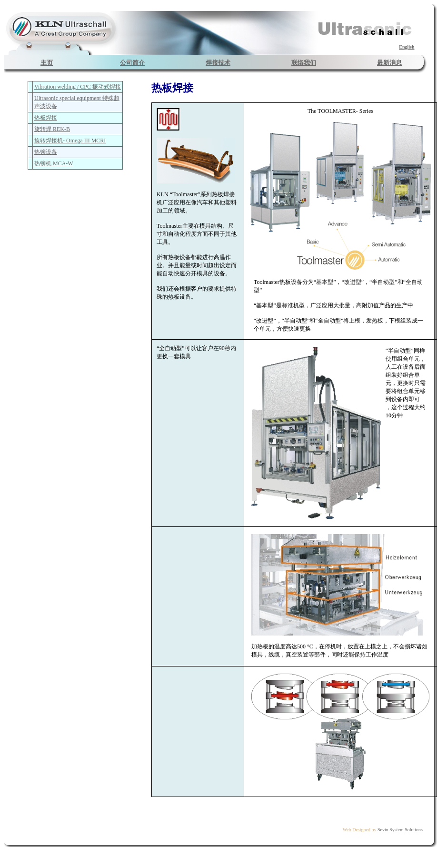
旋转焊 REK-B (52, 129)
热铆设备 (46, 152)
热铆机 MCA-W (54, 163)
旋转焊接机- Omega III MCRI (70, 141)
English (407, 47)
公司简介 (132, 63)
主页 (47, 63)
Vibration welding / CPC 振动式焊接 (78, 87)
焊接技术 (218, 63)
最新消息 (389, 63)
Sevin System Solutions (400, 830)
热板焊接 (46, 118)
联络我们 (304, 63)
